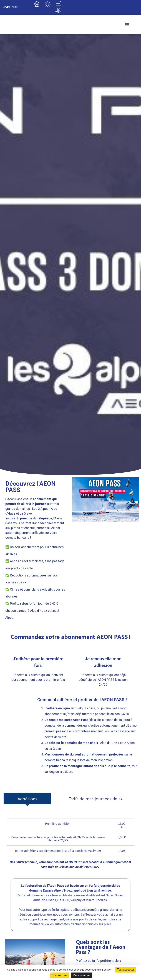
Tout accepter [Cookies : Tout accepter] (126, 970)
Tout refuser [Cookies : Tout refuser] (60, 975)
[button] (127, 24)
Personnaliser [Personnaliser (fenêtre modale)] (82, 975)
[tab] (27, 798)
